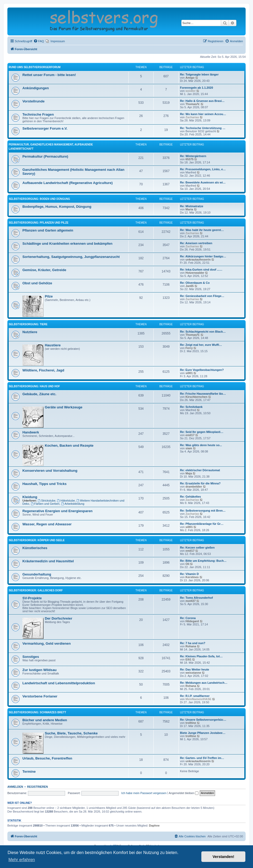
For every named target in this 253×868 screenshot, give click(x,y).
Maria (189, 209)
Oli (188, 564)
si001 (189, 373)
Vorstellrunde (33, 101)
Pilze (49, 296)
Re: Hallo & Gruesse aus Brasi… (202, 101)
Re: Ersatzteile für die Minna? (200, 483)
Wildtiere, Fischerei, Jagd (43, 370)
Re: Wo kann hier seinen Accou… (203, 114)
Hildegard (192, 621)
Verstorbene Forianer (40, 696)
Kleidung (30, 497)
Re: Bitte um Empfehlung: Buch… (203, 561)
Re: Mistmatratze (192, 206)
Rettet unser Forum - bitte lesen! (49, 75)
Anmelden (15, 787)
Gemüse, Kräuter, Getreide (44, 270)
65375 (190, 159)
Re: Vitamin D (189, 574)
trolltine (191, 723)
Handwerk (31, 432)
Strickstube (47, 501)
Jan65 (190, 286)
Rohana (191, 646)
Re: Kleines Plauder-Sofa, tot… (201, 656)
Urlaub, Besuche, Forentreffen (47, 758)
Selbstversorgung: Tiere (28, 324)
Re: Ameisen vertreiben (196, 243)
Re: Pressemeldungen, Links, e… (203, 169)
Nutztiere (30, 332)
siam (189, 448)
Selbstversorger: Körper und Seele (37, 540)
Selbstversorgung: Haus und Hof (34, 386)
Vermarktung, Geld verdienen (47, 643)
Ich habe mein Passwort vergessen (144, 793)
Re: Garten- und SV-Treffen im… (202, 758)
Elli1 (189, 659)
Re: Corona (188, 618)
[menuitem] (39, 41)
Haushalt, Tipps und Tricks (45, 484)
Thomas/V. (193, 104)
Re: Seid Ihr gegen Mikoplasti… (202, 432)
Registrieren (38, 787)
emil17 (190, 435)
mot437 (191, 601)
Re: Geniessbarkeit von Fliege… (202, 296)
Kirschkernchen (196, 397)
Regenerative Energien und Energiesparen (57, 511)
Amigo (190, 78)
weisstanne (193, 673)
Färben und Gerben (45, 504)
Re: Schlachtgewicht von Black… (203, 332)
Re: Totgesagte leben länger (199, 74)
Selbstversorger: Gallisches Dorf (36, 590)
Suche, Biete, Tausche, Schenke (71, 733)
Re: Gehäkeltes (190, 497)
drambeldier (194, 487)
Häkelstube (66, 501)
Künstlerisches (35, 548)
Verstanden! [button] (223, 857)
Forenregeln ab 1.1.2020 (196, 88)
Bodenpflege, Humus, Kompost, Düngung (57, 207)
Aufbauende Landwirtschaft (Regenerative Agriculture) (67, 183)
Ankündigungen (36, 88)
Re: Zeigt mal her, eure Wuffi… (201, 345)
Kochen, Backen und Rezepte (69, 445)
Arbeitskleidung (73, 504)
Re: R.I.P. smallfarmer (195, 696)
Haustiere (53, 345)
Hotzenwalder (195, 273)
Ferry (189, 348)
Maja (189, 473)
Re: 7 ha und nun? (193, 643)
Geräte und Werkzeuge (64, 407)
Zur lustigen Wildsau (40, 670)
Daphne (154, 825)
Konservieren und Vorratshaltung (50, 471)
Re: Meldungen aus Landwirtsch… (204, 683)
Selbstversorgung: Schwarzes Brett (37, 712)
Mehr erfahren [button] (22, 860)
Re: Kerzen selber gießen (197, 548)
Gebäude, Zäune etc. (39, 394)
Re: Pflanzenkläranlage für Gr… (202, 524)
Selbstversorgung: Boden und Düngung (39, 199)
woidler (191, 91)
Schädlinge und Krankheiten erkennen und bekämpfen (67, 244)
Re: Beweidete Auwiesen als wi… (203, 182)
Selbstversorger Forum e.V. (45, 128)
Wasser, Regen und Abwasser (47, 524)
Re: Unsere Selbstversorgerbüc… (203, 720)
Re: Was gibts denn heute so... (201, 445)
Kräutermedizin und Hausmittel (48, 561)
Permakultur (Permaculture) (45, 156)
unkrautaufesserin (198, 260)
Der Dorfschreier (59, 618)
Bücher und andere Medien (45, 720)
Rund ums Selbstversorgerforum (35, 67)
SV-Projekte (32, 598)
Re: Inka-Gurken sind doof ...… (201, 270)
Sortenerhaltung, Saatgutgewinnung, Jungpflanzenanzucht (71, 257)
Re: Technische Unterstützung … (203, 128)
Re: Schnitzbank (191, 407)
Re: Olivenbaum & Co (195, 283)
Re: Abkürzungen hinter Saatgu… (203, 256)
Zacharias (192, 117)
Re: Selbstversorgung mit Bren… (203, 511)
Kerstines (192, 577)
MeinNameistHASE (198, 699)
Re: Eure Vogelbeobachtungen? (202, 370)
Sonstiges (31, 657)
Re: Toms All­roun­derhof (196, 598)
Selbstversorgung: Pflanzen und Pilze (39, 223)
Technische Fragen (38, 114)
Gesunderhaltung (37, 574)
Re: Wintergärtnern (193, 156)
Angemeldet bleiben (184, 793)
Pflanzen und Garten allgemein (48, 230)
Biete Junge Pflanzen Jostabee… (203, 733)
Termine (29, 772)
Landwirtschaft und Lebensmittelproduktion (59, 683)
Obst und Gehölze (37, 283)
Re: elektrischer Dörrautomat (200, 470)
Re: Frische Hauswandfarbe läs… (203, 394)
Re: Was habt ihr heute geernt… (202, 230)
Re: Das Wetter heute (194, 669)
